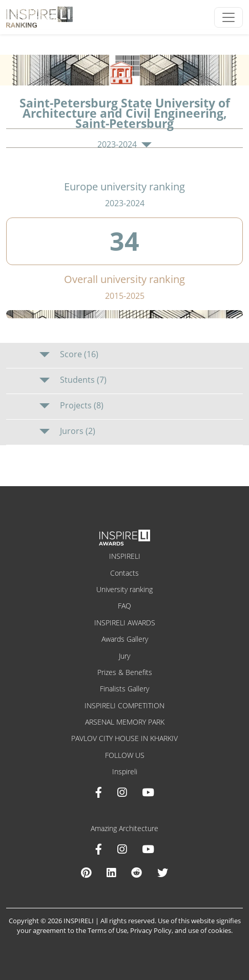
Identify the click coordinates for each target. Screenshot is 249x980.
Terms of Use (107, 930)
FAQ (125, 606)
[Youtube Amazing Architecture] (148, 849)
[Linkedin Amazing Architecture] (111, 873)
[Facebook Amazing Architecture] (99, 849)
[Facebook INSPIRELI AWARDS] (99, 792)
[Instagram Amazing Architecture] (122, 849)
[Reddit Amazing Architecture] (137, 873)
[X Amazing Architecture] (163, 873)
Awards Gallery (125, 639)
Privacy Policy (151, 930)
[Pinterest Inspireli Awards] (86, 873)
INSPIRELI (125, 556)
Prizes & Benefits (125, 672)
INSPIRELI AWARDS (125, 623)
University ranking (125, 589)
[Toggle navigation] (229, 17)
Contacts (125, 573)
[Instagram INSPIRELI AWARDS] (122, 792)
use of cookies (210, 930)
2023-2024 (125, 145)
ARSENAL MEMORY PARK (125, 722)
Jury (125, 656)
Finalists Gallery (125, 689)
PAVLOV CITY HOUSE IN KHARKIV (125, 738)
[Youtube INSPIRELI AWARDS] (148, 792)
